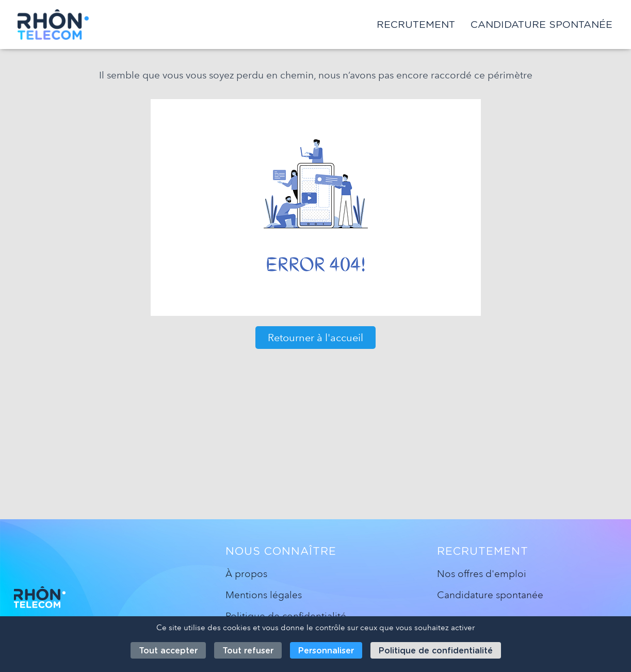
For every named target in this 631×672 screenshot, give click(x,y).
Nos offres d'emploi (482, 574)
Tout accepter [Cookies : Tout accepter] (168, 651)
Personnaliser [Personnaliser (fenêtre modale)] (326, 651)
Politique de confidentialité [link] (436, 651)
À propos (246, 574)
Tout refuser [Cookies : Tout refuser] (248, 651)
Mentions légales (264, 595)
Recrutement (416, 25)
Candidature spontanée (541, 25)
